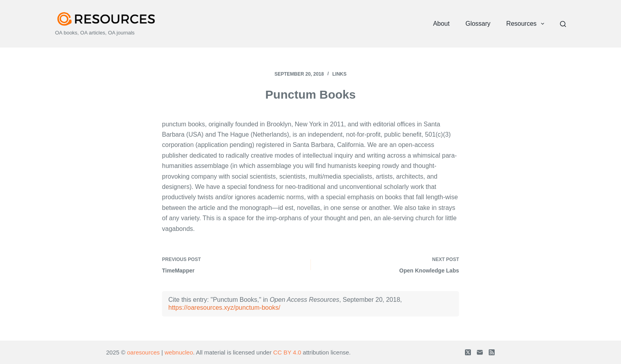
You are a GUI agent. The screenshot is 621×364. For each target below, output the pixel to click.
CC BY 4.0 (287, 352)
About (441, 24)
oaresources (144, 352)
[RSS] (492, 352)
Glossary (478, 24)
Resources (527, 24)
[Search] (563, 24)
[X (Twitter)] (468, 352)
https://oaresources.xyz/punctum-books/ (224, 308)
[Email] (480, 352)
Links (339, 74)
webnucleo (179, 352)
